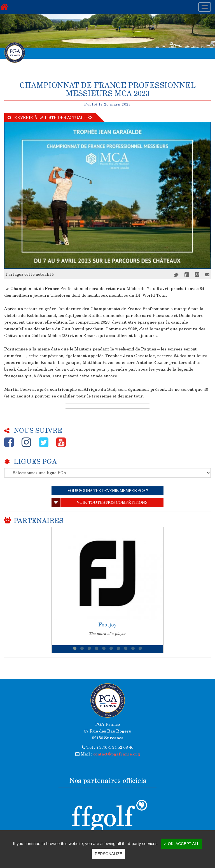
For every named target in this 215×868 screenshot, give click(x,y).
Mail (207, 275)
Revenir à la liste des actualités (50, 117)
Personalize (108, 854)
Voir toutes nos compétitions (100, 502)
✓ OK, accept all (181, 844)
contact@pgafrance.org (117, 754)
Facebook (187, 275)
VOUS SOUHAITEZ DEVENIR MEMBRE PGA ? (108, 491)
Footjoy (107, 624)
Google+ (197, 275)
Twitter (176, 275)
